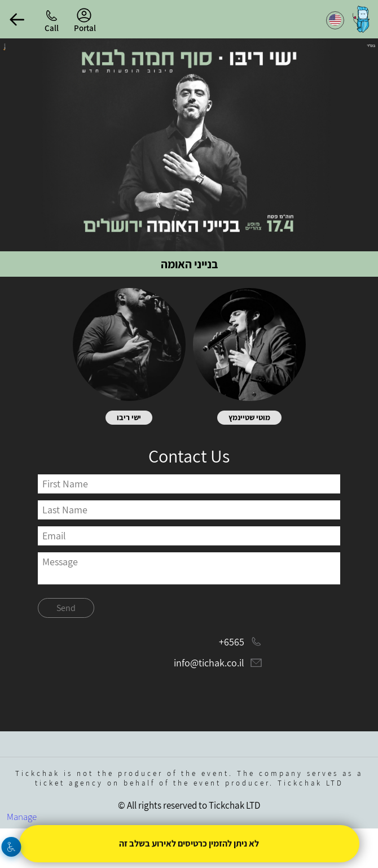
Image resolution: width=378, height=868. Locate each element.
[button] (17, 19)
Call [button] (52, 28)
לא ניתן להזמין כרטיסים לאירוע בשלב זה (189, 843)
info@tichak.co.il (209, 663)
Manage (22, 817)
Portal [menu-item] (85, 20)
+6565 (232, 642)
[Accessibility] (12, 847)
